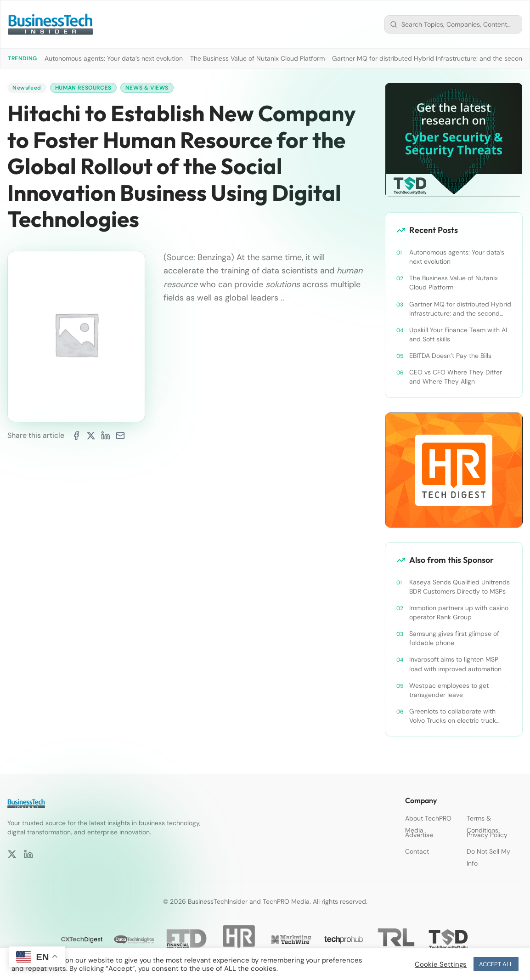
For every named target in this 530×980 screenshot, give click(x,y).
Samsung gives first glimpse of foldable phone (454, 638)
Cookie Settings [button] (441, 964)
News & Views (147, 88)
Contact (417, 851)
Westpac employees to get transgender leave (449, 690)
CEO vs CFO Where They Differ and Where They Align (456, 377)
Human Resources (83, 88)
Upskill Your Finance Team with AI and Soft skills (458, 334)
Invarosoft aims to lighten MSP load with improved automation (455, 664)
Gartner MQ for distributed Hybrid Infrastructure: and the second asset (460, 309)
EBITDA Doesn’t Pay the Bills (450, 356)
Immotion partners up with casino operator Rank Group (459, 612)
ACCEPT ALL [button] (496, 964)
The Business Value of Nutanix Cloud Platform (257, 58)
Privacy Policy (487, 835)
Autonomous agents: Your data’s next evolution (114, 58)
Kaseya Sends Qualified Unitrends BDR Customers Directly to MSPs (460, 587)
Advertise (419, 835)
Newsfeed (27, 88)
